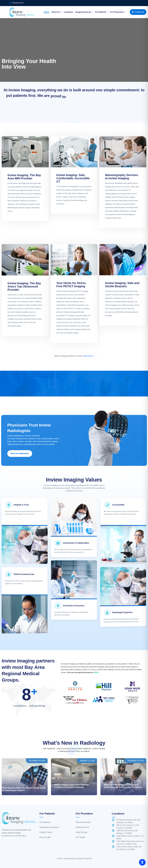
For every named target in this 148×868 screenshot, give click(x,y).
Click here (89, 356)
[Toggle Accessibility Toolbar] (142, 862)
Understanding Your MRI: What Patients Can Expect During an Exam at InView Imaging (122, 785)
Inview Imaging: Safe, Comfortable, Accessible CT (73, 178)
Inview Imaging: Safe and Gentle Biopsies (122, 285)
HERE (96, 672)
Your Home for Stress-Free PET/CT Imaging (71, 285)
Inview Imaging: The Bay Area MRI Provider (24, 177)
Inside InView (110, 776)
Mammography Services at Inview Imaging (122, 177)
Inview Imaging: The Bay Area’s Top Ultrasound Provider (24, 286)
